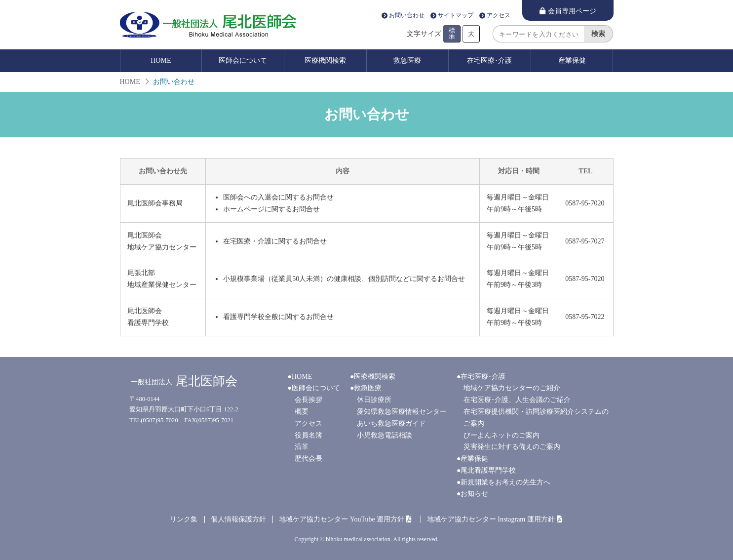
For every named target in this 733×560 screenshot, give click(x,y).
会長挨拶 (309, 400)
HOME (161, 60)
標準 (452, 34)
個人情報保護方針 (238, 519)
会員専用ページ (572, 11)
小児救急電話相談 (385, 435)
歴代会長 (309, 459)
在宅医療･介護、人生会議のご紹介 (517, 400)
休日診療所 (374, 400)
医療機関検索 (325, 60)
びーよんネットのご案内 (502, 435)
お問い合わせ (407, 16)
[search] (538, 34)
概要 (302, 412)
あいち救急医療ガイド (391, 423)
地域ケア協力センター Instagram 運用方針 (491, 519)
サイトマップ (456, 16)
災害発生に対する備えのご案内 (512, 447)
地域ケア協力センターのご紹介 (512, 388)
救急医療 (407, 60)
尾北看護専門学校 (488, 470)
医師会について (243, 60)
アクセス (499, 16)
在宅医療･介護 (489, 60)
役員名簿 (309, 435)
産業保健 (572, 60)
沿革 (302, 447)
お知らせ (474, 494)
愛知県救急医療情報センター (402, 412)
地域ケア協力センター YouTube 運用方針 (342, 519)
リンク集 (184, 519)
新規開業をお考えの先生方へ (505, 482)
